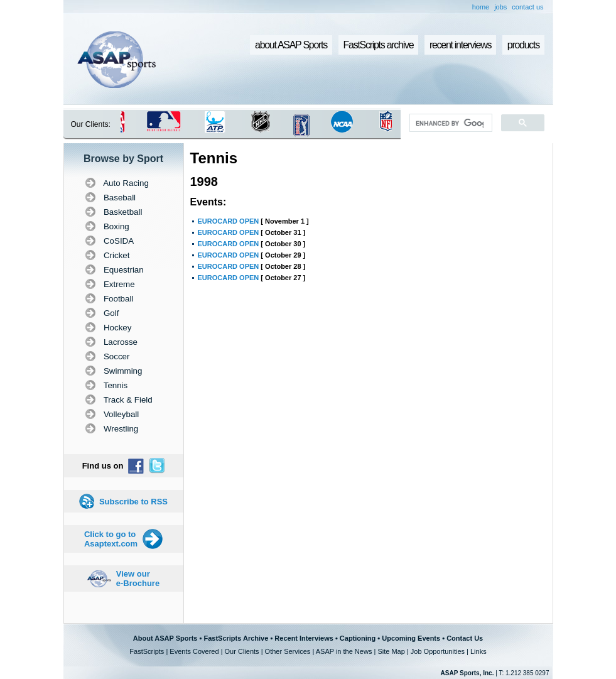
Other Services (288, 651)
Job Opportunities (438, 651)
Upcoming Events (411, 638)
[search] (449, 123)
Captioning (358, 638)
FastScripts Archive (236, 638)
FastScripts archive (379, 45)
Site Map (391, 651)
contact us (527, 7)
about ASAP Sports (291, 45)
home (481, 7)
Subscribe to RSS (133, 502)
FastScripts (147, 651)
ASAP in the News (344, 651)
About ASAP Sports (165, 638)
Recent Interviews (304, 638)
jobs (500, 7)
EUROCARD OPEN (229, 221)
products (523, 45)
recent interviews (460, 45)
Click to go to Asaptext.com (111, 539)
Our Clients (242, 651)
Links (478, 651)
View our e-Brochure (138, 579)
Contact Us (465, 638)
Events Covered (194, 651)
